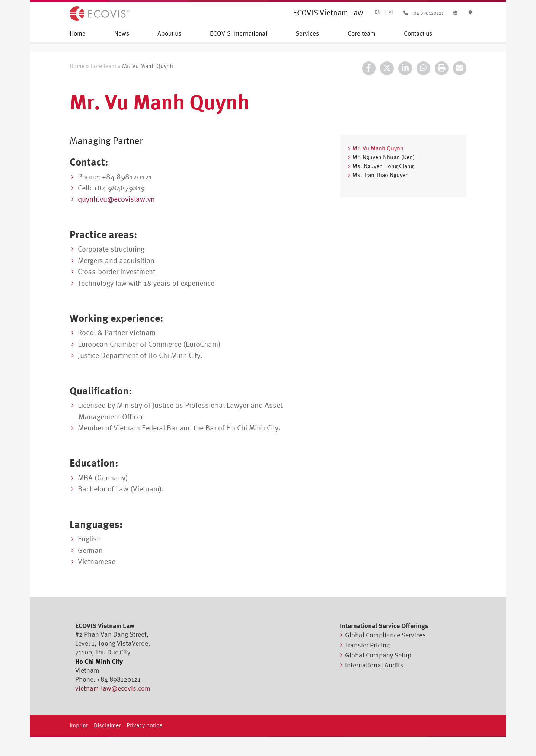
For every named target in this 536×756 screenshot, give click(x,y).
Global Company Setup (378, 655)
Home (78, 33)
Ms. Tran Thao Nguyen (381, 175)
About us (169, 33)
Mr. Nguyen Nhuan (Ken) (384, 157)
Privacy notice (144, 725)
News (122, 33)
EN (378, 12)
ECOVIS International (239, 33)
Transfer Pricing (367, 645)
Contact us (418, 33)
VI (391, 12)
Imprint (79, 725)
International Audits (374, 665)
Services (307, 33)
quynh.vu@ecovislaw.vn (116, 199)
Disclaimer (107, 725)
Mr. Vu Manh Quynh (378, 148)
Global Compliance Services (385, 635)
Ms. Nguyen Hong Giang (383, 166)
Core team (362, 33)
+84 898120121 (423, 13)
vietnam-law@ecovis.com (113, 688)
